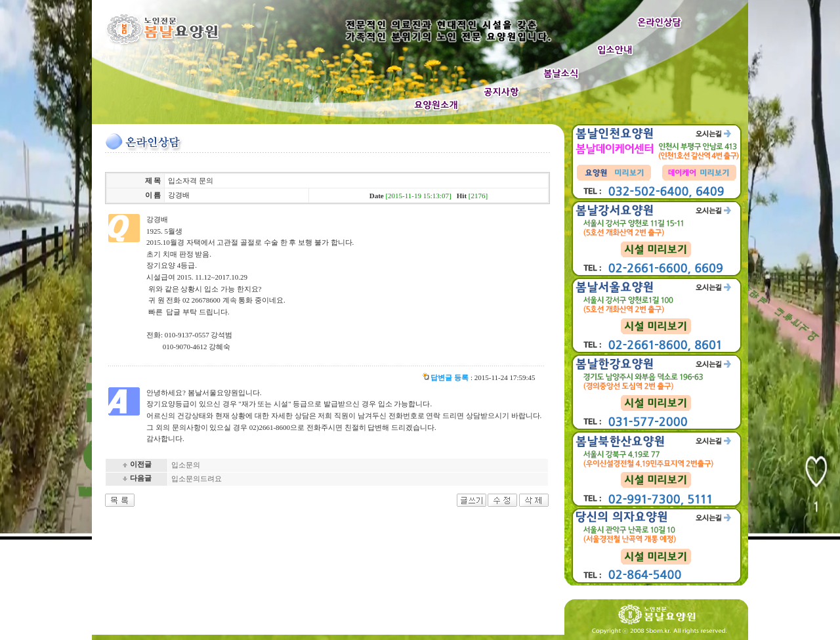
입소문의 (186, 465)
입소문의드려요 (197, 479)
